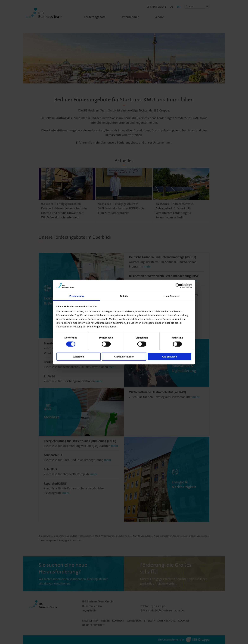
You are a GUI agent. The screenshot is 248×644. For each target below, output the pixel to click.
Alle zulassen (169, 357)
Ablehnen (78, 357)
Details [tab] (124, 296)
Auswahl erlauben (124, 357)
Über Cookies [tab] (171, 296)
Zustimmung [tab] (77, 296)
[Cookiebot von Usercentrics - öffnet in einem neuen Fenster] (178, 286)
